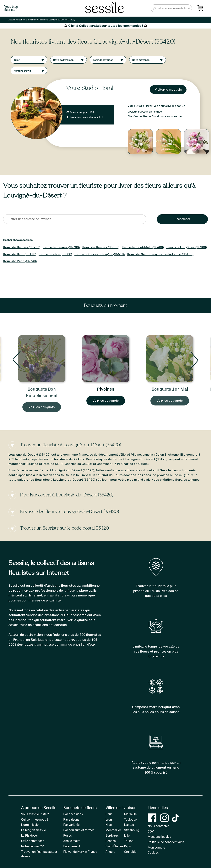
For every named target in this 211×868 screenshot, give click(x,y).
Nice (109, 825)
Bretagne (172, 455)
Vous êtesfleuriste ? (11, 8)
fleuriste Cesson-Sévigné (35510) (100, 254)
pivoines (163, 475)
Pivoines (106, 389)
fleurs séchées (125, 475)
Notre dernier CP (32, 846)
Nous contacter (158, 826)
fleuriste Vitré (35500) (55, 254)
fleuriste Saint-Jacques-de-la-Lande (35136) (160, 254)
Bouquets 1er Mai (170, 389)
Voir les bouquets (42, 407)
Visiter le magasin (168, 90)
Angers (110, 852)
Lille (127, 836)
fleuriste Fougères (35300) (187, 247)
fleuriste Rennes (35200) (22, 247)
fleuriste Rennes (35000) (101, 247)
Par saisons (71, 820)
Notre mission (31, 825)
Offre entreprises (32, 841)
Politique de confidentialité (166, 842)
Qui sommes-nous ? (35, 820)
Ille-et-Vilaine (131, 455)
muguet (185, 475)
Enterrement (72, 846)
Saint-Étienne (114, 846)
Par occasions (73, 814)
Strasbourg (132, 830)
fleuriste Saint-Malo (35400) (143, 247)
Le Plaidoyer (29, 836)
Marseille (130, 814)
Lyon (109, 820)
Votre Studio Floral (90, 88)
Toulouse (130, 820)
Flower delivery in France (80, 852)
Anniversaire (72, 841)
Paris (109, 814)
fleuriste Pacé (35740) (20, 261)
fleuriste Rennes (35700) (61, 247)
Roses (68, 836)
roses (147, 475)
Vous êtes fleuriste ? (35, 814)
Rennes (111, 841)
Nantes (129, 825)
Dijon (127, 846)
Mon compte (156, 847)
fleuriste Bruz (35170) (20, 254)
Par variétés (71, 825)
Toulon (129, 841)
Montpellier (113, 830)
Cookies (153, 852)
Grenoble (130, 852)
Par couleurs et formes (79, 830)
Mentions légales (159, 837)
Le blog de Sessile (33, 830)
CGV (151, 831)
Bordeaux (112, 836)
